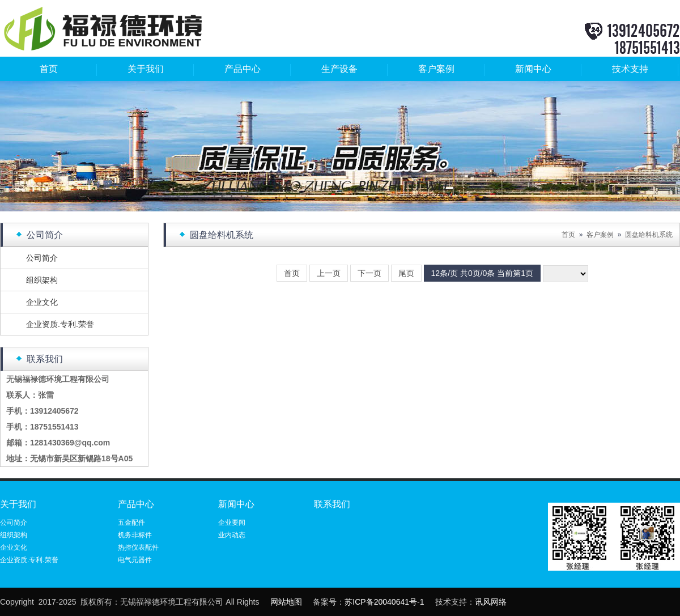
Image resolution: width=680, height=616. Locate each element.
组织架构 (42, 280)
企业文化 (42, 302)
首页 (49, 69)
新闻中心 (533, 69)
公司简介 (42, 258)
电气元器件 (135, 560)
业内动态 (232, 535)
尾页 (406, 273)
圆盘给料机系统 (649, 235)
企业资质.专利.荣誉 (60, 324)
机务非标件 (135, 535)
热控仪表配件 (138, 547)
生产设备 (339, 69)
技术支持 (630, 69)
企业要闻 (232, 522)
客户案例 (436, 69)
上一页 (329, 273)
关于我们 (146, 69)
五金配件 (131, 522)
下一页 (369, 273)
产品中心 (243, 69)
